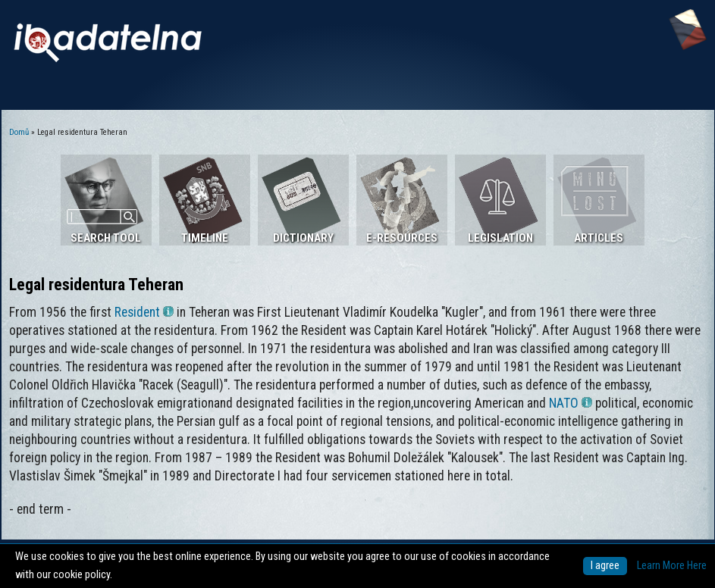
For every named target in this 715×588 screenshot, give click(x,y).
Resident (144, 312)
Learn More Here (672, 566)
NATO (571, 403)
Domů (19, 132)
